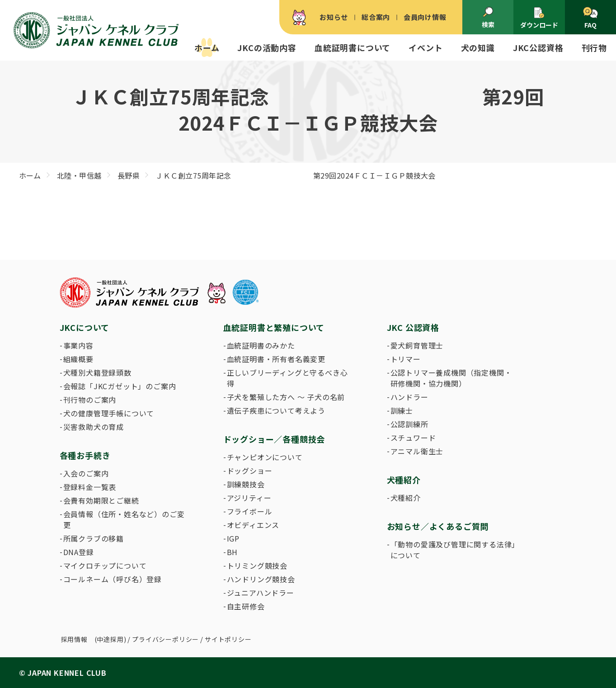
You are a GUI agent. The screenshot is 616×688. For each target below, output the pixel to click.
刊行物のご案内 (90, 400)
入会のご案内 (86, 473)
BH (233, 552)
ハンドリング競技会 (261, 579)
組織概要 (78, 359)
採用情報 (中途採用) (94, 639)
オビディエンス (253, 525)
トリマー (406, 359)
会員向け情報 (425, 17)
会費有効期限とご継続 (101, 500)
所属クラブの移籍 (94, 538)
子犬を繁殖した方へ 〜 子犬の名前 (286, 397)
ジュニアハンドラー (261, 593)
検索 (488, 18)
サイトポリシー (228, 639)
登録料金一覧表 (90, 487)
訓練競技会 (246, 484)
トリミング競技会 (257, 565)
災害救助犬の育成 (94, 427)
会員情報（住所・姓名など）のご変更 (124, 519)
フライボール (250, 511)
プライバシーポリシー (165, 639)
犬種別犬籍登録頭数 (97, 372)
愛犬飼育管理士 (417, 345)
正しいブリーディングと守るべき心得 (287, 378)
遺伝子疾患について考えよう (276, 410)
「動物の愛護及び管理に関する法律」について (453, 550)
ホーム (207, 47)
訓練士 (402, 410)
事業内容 (78, 345)
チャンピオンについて (265, 457)
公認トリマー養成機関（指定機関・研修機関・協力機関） (451, 378)
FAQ (590, 18)
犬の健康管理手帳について (109, 413)
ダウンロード (539, 18)
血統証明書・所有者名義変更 (276, 359)
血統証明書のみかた (261, 345)
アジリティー (249, 498)
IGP (233, 538)
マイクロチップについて (105, 565)
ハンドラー (409, 397)
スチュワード (413, 438)
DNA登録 (79, 552)
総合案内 (376, 17)
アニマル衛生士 (417, 451)
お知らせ (334, 17)
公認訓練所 (409, 424)
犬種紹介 (406, 498)
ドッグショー (250, 471)
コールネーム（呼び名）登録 (113, 579)
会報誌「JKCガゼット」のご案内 (120, 386)
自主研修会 (246, 606)
